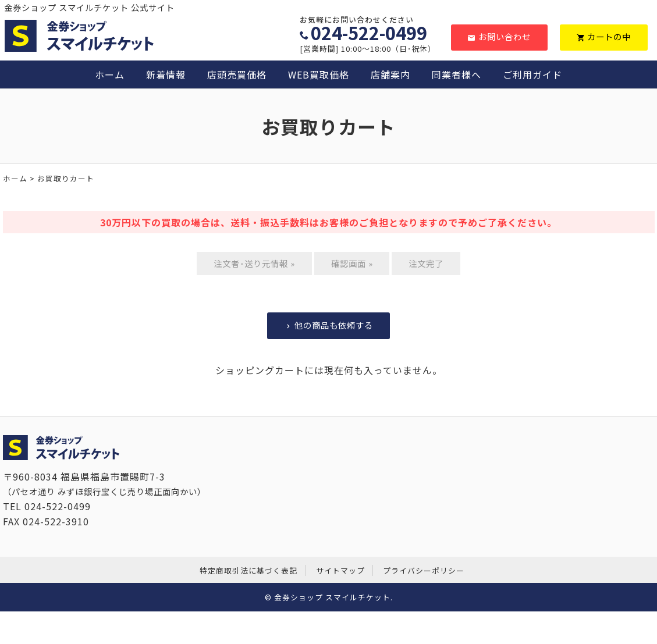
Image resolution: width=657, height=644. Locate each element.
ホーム (110, 74)
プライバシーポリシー (424, 570)
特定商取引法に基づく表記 (248, 570)
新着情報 (166, 74)
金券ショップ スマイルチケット (332, 597)
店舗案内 (390, 74)
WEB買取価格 (319, 74)
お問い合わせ (499, 36)
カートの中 (604, 36)
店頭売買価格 (237, 74)
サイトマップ (340, 570)
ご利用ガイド (532, 74)
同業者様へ (457, 74)
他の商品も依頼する (329, 325)
